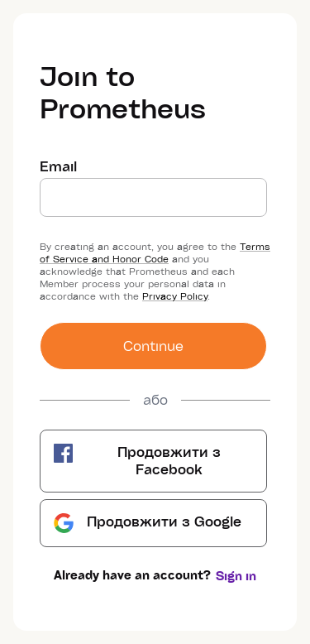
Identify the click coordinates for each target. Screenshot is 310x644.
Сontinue (153, 346)
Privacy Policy (175, 296)
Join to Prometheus (123, 91)
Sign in (236, 576)
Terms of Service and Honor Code (155, 252)
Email (58, 166)
